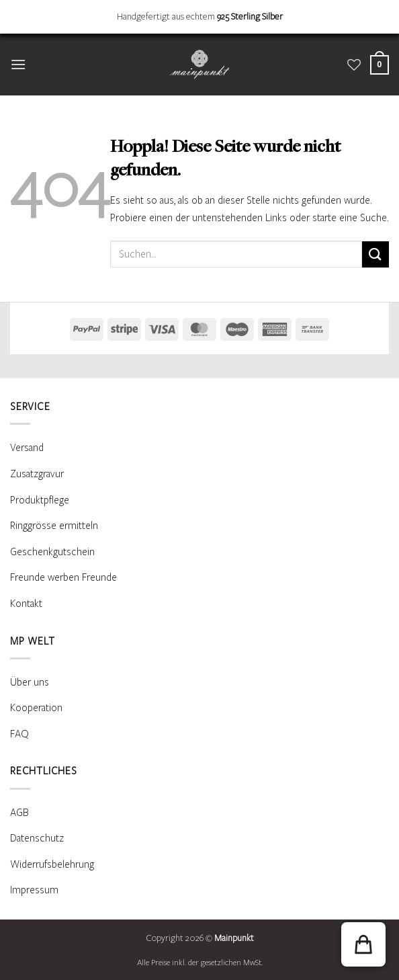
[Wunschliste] (354, 65)
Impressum (34, 890)
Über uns (30, 682)
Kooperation (36, 708)
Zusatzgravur (37, 474)
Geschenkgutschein (52, 552)
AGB (19, 813)
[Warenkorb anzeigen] (380, 65)
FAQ (19, 734)
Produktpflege (40, 500)
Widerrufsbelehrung (52, 864)
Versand (27, 448)
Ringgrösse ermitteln (54, 526)
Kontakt (26, 604)
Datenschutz (37, 838)
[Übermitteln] (375, 254)
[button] (18, 64)
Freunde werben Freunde (63, 577)
